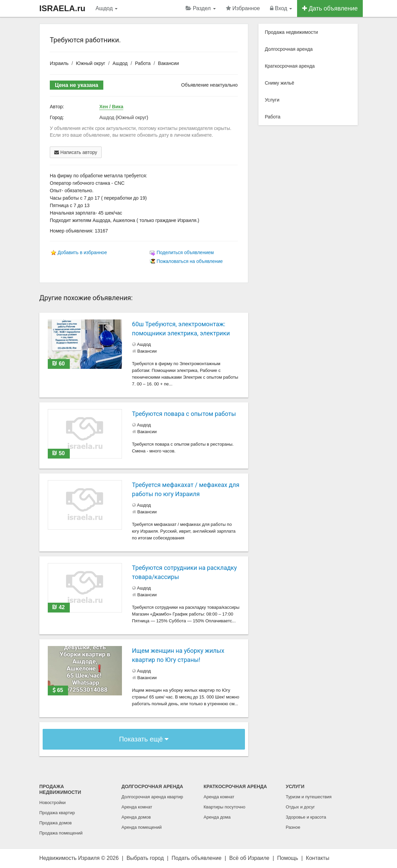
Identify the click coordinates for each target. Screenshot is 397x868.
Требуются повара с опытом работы (184, 414)
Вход (281, 8)
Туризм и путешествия (309, 797)
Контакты (318, 858)
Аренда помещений (142, 827)
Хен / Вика (111, 107)
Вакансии (168, 63)
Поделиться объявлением (185, 252)
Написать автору (76, 152)
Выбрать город (145, 858)
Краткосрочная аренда (290, 66)
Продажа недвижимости (291, 32)
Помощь (288, 858)
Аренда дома (217, 817)
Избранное (243, 8)
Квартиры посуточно (224, 807)
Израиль (59, 63)
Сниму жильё (280, 83)
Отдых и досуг (300, 807)
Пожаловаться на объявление (190, 261)
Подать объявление (197, 858)
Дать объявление (330, 8)
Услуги (272, 100)
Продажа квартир (57, 813)
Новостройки (53, 803)
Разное (293, 827)
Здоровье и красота (306, 817)
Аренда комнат (137, 807)
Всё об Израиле (249, 858)
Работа (143, 63)
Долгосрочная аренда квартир (152, 797)
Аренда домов (136, 817)
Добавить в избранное (82, 252)
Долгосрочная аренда (289, 49)
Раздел (201, 8)
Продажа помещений (61, 833)
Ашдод (107, 8)
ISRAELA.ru (62, 8)
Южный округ (91, 63)
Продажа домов (56, 823)
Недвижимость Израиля (69, 858)
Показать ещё (144, 739)
